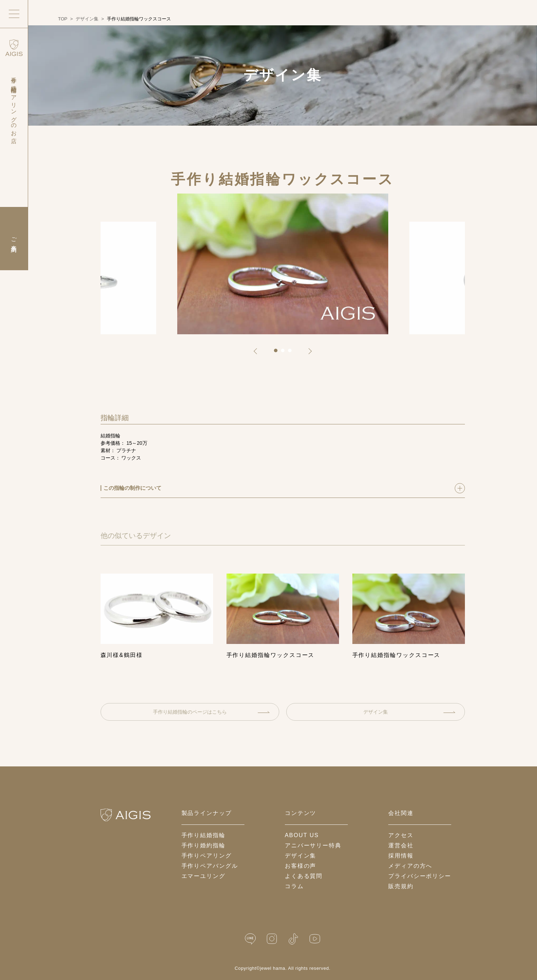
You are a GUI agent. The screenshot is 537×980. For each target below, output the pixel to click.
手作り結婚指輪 (203, 835)
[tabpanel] (283, 264)
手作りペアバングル (210, 866)
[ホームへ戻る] (126, 815)
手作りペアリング (207, 856)
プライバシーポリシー (420, 876)
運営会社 (401, 845)
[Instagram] (272, 939)
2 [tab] (285, 353)
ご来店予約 (14, 239)
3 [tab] (292, 353)
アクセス (401, 835)
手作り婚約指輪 (203, 845)
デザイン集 (409, 712)
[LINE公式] (250, 939)
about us (302, 835)
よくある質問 (304, 876)
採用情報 (401, 856)
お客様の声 (301, 866)
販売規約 (401, 886)
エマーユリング (203, 876)
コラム (294, 886)
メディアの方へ (410, 866)
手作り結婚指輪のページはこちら (211, 712)
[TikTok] (293, 939)
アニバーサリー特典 (313, 845)
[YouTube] (315, 939)
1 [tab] (278, 353)
